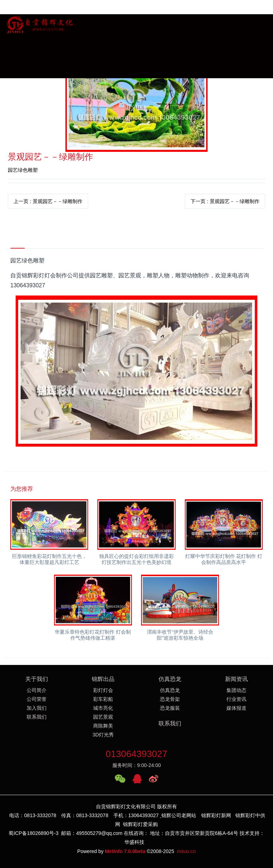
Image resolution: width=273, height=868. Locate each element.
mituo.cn (186, 851)
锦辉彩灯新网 (216, 816)
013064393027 (136, 754)
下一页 (225, 201)
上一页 (48, 201)
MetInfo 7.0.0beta (125, 851)
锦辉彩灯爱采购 (140, 825)
